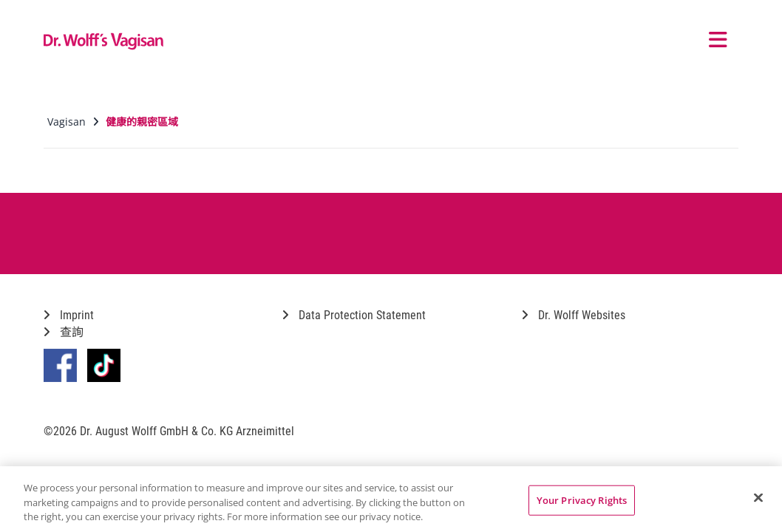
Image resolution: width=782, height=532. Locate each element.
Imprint (69, 315)
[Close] (758, 497)
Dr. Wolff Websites (574, 315)
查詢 (64, 332)
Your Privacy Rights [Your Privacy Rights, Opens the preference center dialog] (582, 499)
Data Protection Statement (354, 315)
